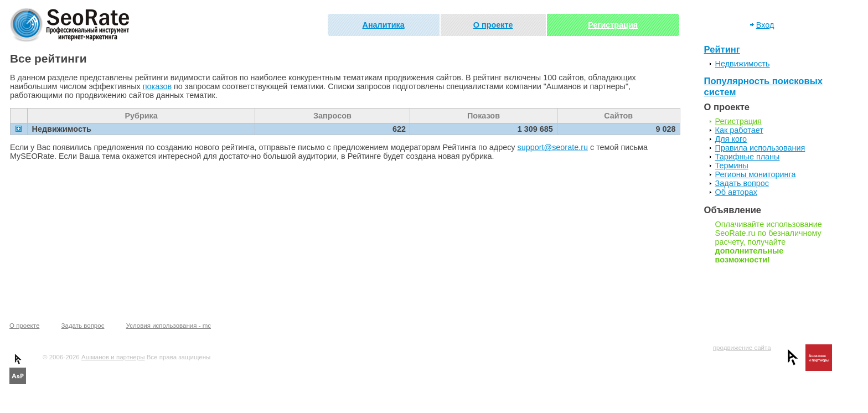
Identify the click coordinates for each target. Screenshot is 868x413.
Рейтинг (722, 50)
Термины (732, 166)
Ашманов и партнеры (113, 357)
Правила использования (760, 148)
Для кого (731, 139)
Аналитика (384, 25)
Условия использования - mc (169, 326)
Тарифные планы (748, 157)
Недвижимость (743, 64)
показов (157, 86)
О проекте (493, 25)
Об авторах (736, 192)
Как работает (739, 130)
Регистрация (613, 25)
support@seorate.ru (553, 147)
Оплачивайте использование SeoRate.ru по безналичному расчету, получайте (769, 242)
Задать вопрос (742, 183)
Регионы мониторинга (756, 174)
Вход (765, 25)
